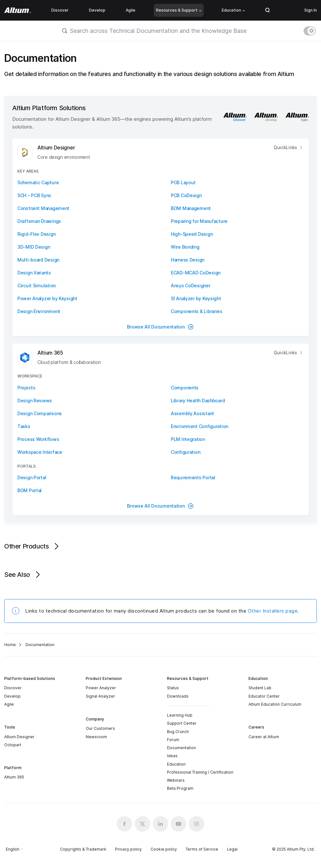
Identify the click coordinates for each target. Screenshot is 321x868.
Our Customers (100, 728)
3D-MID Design (34, 247)
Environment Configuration (199, 426)
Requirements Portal (193, 477)
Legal (232, 849)
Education (233, 10)
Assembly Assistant (192, 413)
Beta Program (180, 788)
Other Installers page (273, 611)
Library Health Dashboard (198, 401)
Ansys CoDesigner (191, 286)
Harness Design (188, 260)
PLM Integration (188, 439)
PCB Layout (183, 182)
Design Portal (32, 477)
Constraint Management (43, 208)
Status (173, 688)
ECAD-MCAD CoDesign (196, 273)
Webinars (176, 780)
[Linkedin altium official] (160, 824)
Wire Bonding (185, 247)
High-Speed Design (192, 234)
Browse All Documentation (160, 327)
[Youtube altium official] (179, 824)
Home (10, 645)
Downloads (178, 696)
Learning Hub (180, 715)
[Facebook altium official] (124, 824)
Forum (173, 740)
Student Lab (260, 688)
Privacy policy (128, 849)
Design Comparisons (40, 413)
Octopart (13, 745)
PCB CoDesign (186, 195)
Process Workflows (38, 439)
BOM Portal (29, 490)
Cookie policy (164, 849)
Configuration (185, 452)
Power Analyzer (101, 688)
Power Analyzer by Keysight (47, 298)
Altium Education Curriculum (275, 704)
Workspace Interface (40, 452)
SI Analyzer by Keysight (196, 298)
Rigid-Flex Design (36, 234)
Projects (26, 388)
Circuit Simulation (37, 286)
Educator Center (264, 696)
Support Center (182, 723)
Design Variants (34, 273)
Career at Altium (264, 737)
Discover (60, 10)
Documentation (181, 748)
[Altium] (18, 10)
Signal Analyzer (100, 696)
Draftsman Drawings (39, 221)
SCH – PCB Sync (34, 195)
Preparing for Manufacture (199, 221)
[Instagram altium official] (197, 824)
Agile (131, 10)
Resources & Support (179, 10)
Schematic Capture (38, 182)
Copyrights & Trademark (83, 849)
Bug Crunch (178, 732)
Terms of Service (202, 849)
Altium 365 (14, 777)
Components (185, 388)
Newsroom (96, 737)
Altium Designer (19, 737)
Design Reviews (35, 401)
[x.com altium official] (142, 824)
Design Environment (39, 311)
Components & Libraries (197, 311)
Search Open (267, 10)
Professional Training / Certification (200, 772)
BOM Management (191, 208)
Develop (97, 10)
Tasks (24, 426)
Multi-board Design (38, 260)
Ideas (172, 756)
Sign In (311, 10)
